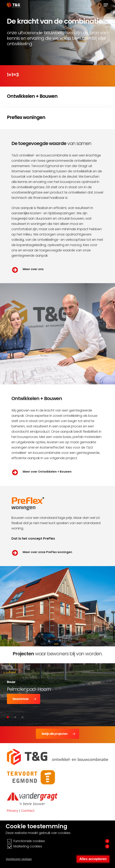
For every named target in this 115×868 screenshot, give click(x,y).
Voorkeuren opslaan (19, 859)
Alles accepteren (93, 859)
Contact (28, 811)
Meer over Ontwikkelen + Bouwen (47, 472)
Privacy (13, 811)
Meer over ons (33, 269)
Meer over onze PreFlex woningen (47, 552)
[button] (106, 5)
